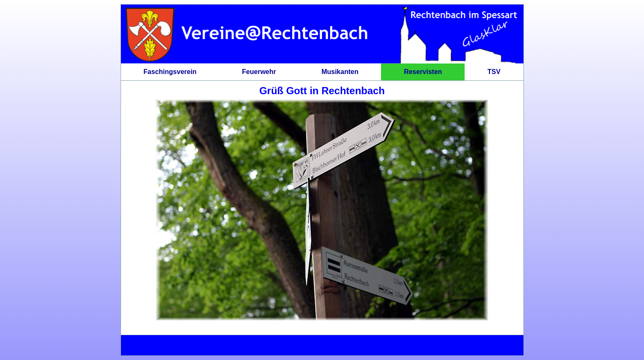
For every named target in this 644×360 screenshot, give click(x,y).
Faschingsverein (170, 72)
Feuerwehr (259, 72)
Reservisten (423, 72)
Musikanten (340, 72)
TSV (494, 72)
